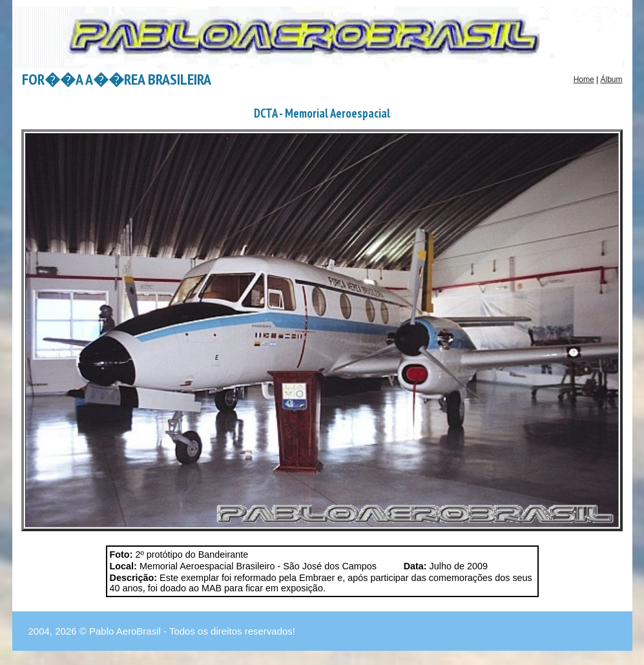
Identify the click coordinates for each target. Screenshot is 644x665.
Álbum (611, 79)
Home (584, 79)
